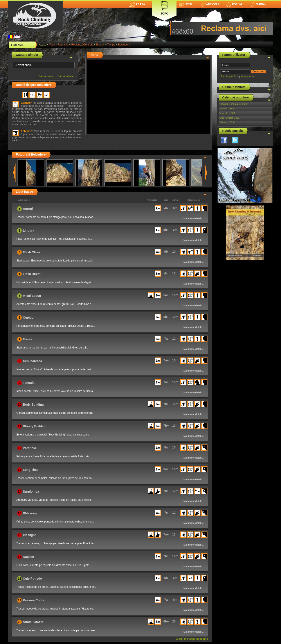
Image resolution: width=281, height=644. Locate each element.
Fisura (27, 339)
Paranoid (29, 448)
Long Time (31, 470)
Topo (164, 7)
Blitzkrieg (30, 513)
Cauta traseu (46, 76)
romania (63, 45)
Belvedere (124, 45)
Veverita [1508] (228, 113)
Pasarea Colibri (34, 600)
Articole (210, 4)
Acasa (137, 4)
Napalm (28, 557)
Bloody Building (35, 426)
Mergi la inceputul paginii (192, 639)
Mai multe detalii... (194, 218)
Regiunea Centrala (82, 45)
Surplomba (31, 492)
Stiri (185, 4)
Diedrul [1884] (227, 109)
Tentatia (29, 383)
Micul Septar (32, 296)
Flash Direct (32, 274)
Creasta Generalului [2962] (234, 104)
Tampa (111, 45)
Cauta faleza (65, 76)
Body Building (33, 405)
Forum (234, 4)
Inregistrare (247, 76)
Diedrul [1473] (227, 122)
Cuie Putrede (32, 579)
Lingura (28, 230)
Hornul (28, 209)
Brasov (100, 45)
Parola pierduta (230, 76)
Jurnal (258, 4)
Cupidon (29, 317)
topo (52, 45)
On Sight (29, 535)
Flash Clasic (32, 252)
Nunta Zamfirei (34, 622)
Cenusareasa (32, 361)
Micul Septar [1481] (230, 118)
